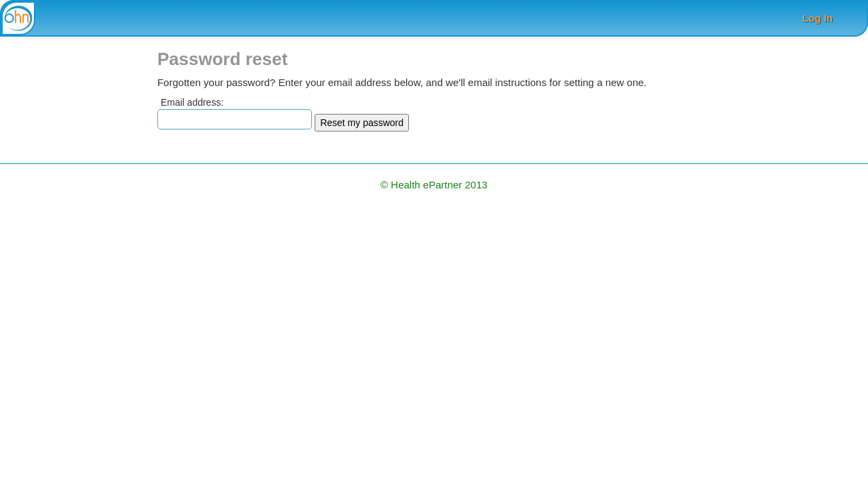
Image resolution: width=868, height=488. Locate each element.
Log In (817, 18)
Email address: (192, 102)
